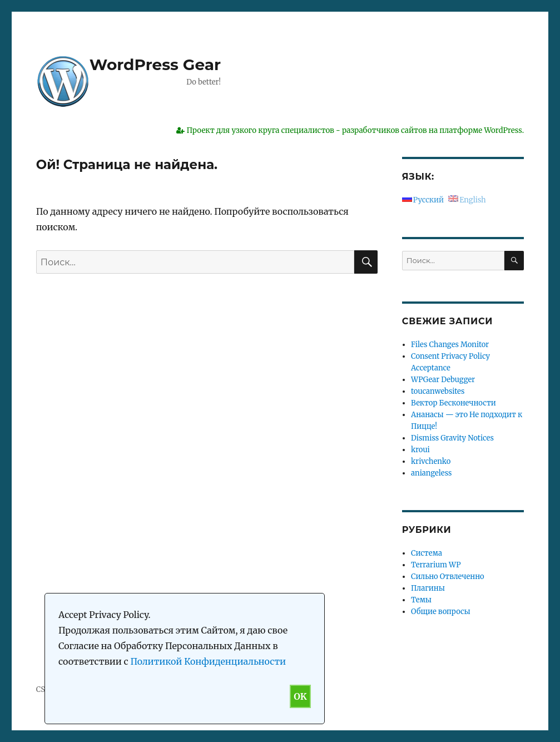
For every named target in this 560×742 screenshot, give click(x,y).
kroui (420, 450)
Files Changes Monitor (450, 345)
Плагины (428, 588)
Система (427, 553)
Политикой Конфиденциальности (208, 661)
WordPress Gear (155, 65)
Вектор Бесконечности (454, 403)
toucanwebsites (438, 391)
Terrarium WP (436, 565)
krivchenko (431, 461)
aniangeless (431, 473)
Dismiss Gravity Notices (452, 438)
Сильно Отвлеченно (447, 577)
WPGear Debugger (443, 380)
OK (300, 696)
